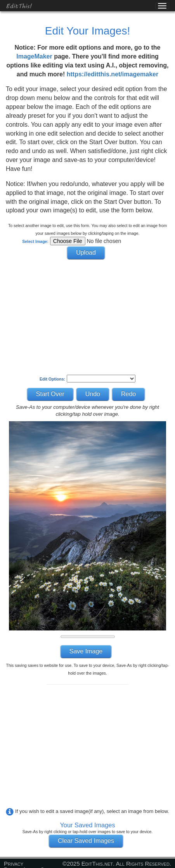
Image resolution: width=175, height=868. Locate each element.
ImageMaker (34, 56)
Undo (93, 394)
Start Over (50, 394)
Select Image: (35, 241)
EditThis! (19, 6)
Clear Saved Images (86, 841)
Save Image (86, 651)
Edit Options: (52, 379)
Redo (128, 394)
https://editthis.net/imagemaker (113, 74)
